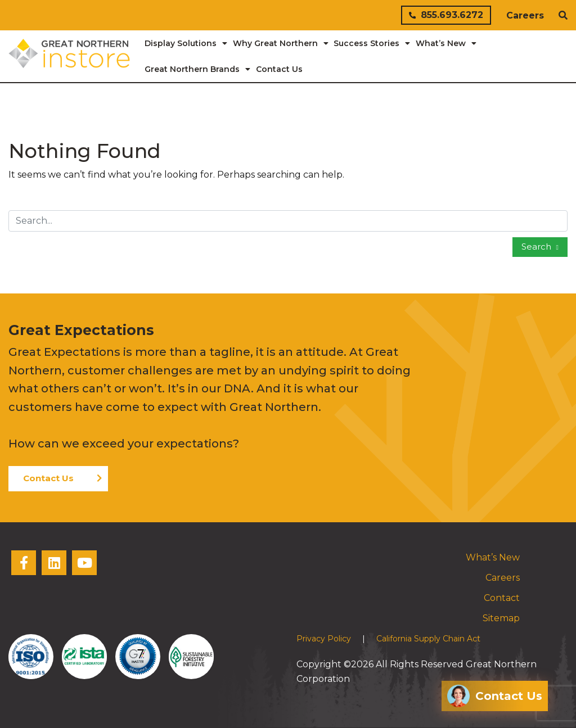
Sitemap (501, 618)
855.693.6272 (446, 15)
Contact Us (48, 478)
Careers (525, 15)
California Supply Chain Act (428, 639)
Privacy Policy (324, 639)
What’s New (493, 557)
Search (537, 247)
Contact (502, 598)
